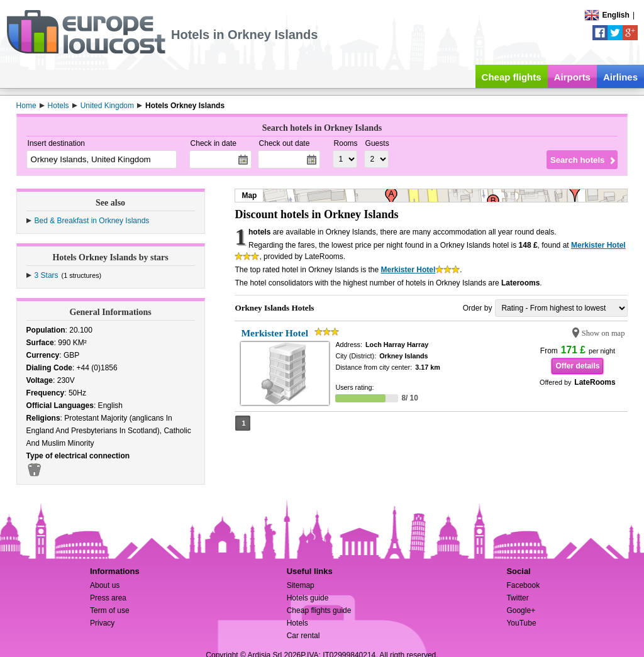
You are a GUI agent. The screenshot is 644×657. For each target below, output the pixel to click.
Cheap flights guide (319, 610)
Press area (108, 598)
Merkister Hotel (598, 245)
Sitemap (301, 585)
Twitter (517, 598)
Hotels (297, 623)
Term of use (110, 610)
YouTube (521, 623)
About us (105, 585)
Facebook (523, 585)
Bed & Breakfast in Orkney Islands (92, 221)
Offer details (577, 366)
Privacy (102, 623)
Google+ (521, 610)
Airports (572, 77)
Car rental (303, 636)
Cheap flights (512, 77)
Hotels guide (308, 598)
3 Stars (47, 275)
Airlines (620, 77)
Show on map (603, 333)
